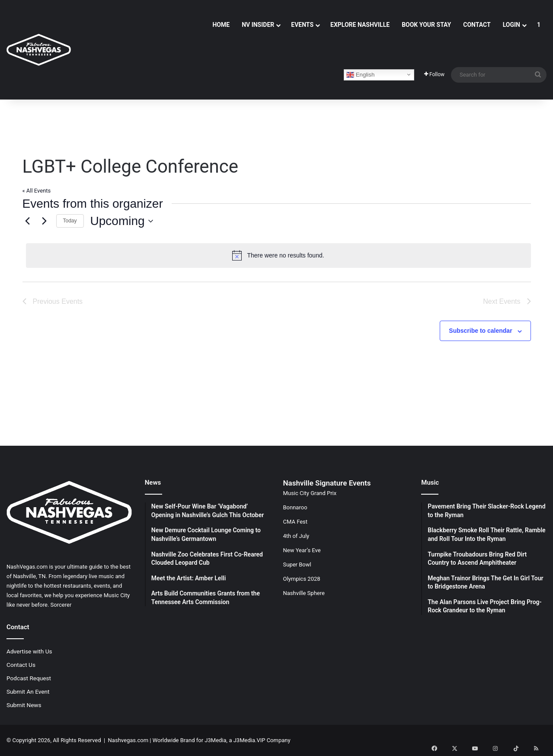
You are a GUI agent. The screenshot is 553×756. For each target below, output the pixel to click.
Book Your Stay (426, 25)
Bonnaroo (295, 507)
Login (511, 25)
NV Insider (258, 25)
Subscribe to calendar (480, 331)
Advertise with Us (29, 651)
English (360, 75)
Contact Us (21, 665)
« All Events (37, 191)
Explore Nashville (360, 25)
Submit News (24, 705)
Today (70, 221)
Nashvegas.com (128, 740)
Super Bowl (297, 565)
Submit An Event (28, 692)
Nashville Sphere (304, 593)
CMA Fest (296, 522)
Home (221, 25)
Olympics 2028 (302, 579)
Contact (477, 25)
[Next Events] (45, 221)
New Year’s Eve (302, 550)
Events (302, 25)
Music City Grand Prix (310, 493)
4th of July (296, 536)
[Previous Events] (28, 221)
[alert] (278, 255)
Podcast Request (29, 678)
